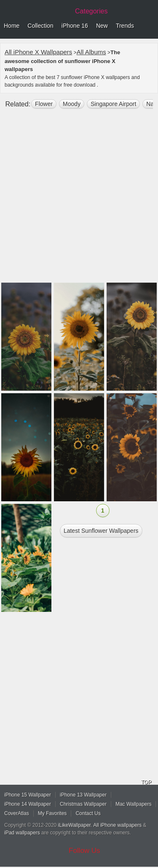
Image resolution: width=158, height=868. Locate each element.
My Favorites (52, 813)
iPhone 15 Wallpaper (28, 795)
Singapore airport (113, 104)
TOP (146, 782)
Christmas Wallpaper (83, 804)
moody (72, 104)
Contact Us (88, 813)
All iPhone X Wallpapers (38, 52)
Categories (91, 11)
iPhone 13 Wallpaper (83, 795)
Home (12, 26)
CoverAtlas (17, 813)
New (102, 26)
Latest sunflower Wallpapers (101, 531)
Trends (125, 26)
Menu (150, 26)
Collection (40, 26)
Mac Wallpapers (134, 804)
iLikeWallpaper (75, 825)
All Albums (91, 52)
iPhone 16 (75, 26)
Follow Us (84, 851)
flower (44, 104)
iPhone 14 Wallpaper (28, 804)
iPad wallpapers (22, 833)
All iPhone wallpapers (117, 825)
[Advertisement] (79, 199)
